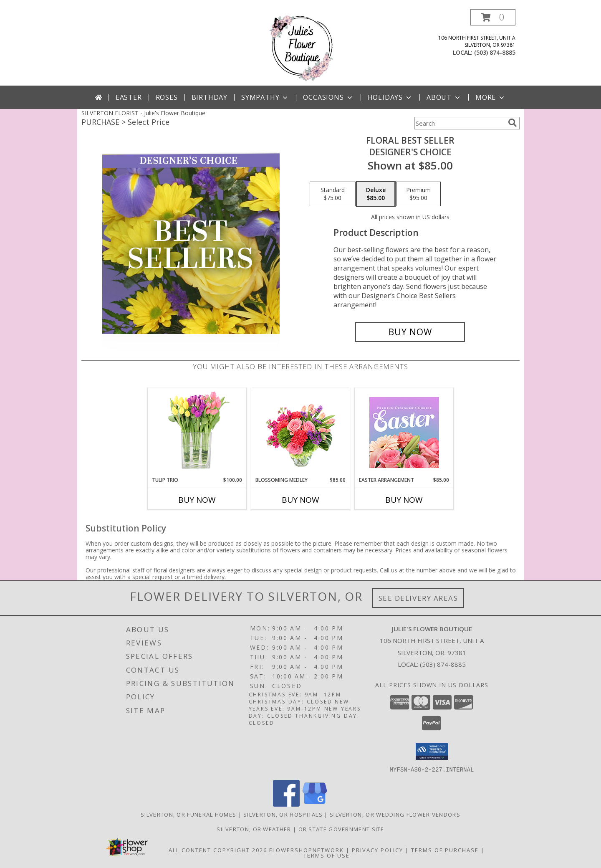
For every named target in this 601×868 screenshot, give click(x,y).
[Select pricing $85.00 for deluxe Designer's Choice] (376, 194)
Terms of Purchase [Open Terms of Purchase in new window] (445, 850)
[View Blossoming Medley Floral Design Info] (301, 432)
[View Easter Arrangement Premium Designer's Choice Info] (404, 432)
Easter (129, 97)
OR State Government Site (341, 829)
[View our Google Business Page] (315, 804)
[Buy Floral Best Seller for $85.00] (410, 332)
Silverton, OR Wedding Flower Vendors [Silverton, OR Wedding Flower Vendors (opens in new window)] (395, 814)
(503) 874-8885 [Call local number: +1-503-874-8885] (495, 52)
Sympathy (265, 97)
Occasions (328, 97)
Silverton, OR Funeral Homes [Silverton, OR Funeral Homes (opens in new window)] (188, 814)
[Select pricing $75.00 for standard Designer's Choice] (333, 194)
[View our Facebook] (286, 804)
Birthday (210, 97)
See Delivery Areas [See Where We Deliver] (418, 598)
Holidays (390, 97)
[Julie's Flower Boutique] (301, 47)
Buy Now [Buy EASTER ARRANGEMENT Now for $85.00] (404, 500)
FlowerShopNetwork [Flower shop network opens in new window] (307, 850)
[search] (513, 123)
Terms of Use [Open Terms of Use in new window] (327, 855)
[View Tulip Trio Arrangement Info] (197, 432)
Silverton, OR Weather (254, 829)
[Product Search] (460, 123)
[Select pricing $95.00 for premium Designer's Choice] (418, 194)
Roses (167, 97)
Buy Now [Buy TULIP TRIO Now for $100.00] (197, 500)
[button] (493, 17)
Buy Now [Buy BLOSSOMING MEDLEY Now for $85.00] (300, 500)
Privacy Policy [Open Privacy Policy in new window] (378, 850)
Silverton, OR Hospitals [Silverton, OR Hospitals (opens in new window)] (283, 814)
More (491, 97)
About (444, 97)
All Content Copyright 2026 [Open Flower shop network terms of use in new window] (218, 850)
